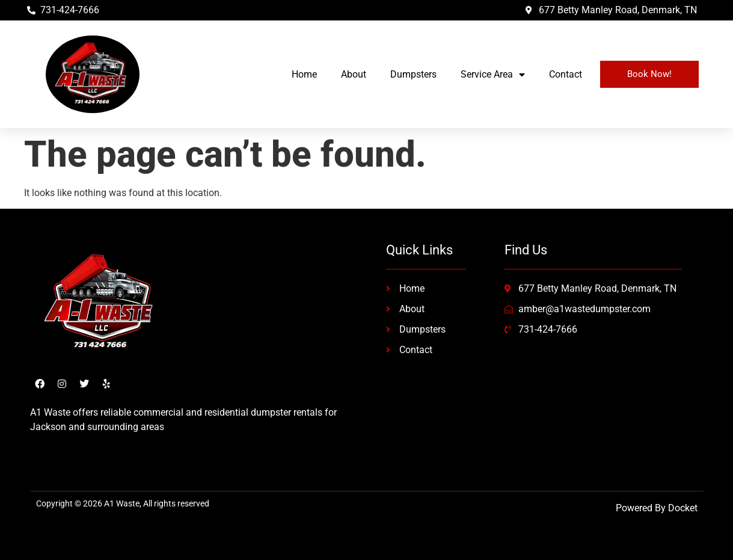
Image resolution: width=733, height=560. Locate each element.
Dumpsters (413, 74)
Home (304, 74)
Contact (566, 74)
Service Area (493, 75)
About (354, 74)
